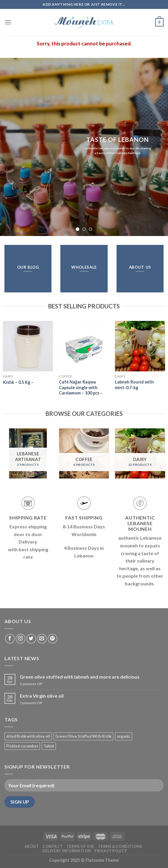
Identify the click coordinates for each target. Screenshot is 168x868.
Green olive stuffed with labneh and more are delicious (80, 677)
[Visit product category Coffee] (84, 454)
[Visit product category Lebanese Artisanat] (28, 454)
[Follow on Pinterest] (52, 639)
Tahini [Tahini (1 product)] (49, 746)
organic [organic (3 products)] (124, 736)
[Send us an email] (42, 639)
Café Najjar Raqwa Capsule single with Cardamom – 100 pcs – (81, 387)
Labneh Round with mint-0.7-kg (134, 385)
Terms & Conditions (120, 846)
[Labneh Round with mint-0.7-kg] (140, 346)
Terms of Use (80, 846)
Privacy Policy (111, 851)
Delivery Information (67, 851)
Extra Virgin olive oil (42, 696)
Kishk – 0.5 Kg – (18, 382)
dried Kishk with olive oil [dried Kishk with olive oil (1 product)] (28, 736)
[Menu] (8, 22)
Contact (53, 846)
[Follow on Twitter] (31, 639)
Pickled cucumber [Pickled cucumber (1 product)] (22, 746)
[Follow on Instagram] (21, 639)
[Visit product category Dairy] (140, 454)
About (32, 846)
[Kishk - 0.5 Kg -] (28, 346)
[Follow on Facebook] (10, 639)
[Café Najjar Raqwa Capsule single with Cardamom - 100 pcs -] (84, 346)
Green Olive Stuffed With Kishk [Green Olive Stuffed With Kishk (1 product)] (83, 736)
